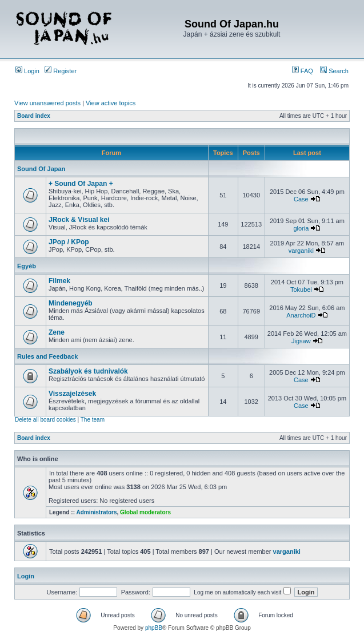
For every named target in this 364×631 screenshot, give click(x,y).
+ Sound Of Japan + (81, 184)
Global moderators (145, 512)
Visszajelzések (72, 394)
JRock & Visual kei (79, 220)
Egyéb (27, 266)
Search (334, 71)
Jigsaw (301, 341)
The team (93, 420)
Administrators (96, 512)
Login (27, 71)
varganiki (301, 251)
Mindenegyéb (71, 303)
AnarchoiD (301, 315)
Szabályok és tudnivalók (88, 371)
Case (301, 199)
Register (61, 71)
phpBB (154, 628)
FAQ (303, 71)
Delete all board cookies (45, 420)
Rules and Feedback (47, 356)
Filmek (59, 281)
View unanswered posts (47, 103)
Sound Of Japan (41, 169)
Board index (34, 116)
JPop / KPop (69, 242)
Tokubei (301, 289)
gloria (301, 228)
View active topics (111, 103)
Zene (57, 332)
